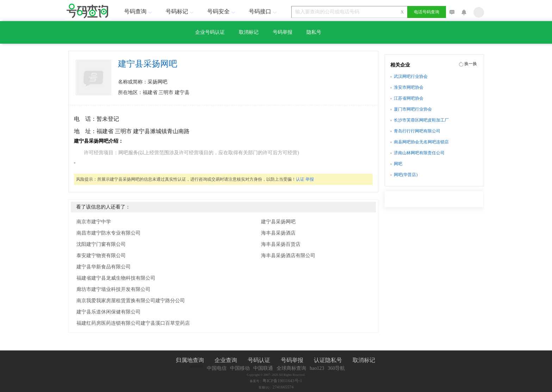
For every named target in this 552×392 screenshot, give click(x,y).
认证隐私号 (328, 360)
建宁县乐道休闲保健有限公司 (108, 312)
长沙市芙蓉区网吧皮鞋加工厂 (421, 120)
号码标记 (180, 11)
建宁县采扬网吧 (278, 222)
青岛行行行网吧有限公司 (417, 131)
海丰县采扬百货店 (281, 244)
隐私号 (314, 32)
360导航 (336, 368)
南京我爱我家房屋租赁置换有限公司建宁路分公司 (131, 301)
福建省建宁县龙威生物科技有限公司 (116, 278)
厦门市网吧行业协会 (413, 109)
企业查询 (226, 360)
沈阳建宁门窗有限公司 (101, 244)
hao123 (317, 368)
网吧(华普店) (406, 175)
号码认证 (259, 360)
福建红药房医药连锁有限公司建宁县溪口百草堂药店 (133, 323)
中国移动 (240, 368)
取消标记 (249, 32)
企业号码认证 (210, 32)
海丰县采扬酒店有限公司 (288, 256)
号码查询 (139, 11)
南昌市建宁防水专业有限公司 (108, 233)
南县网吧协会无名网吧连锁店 (421, 142)
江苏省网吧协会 (409, 98)
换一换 (471, 64)
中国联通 (263, 368)
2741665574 (283, 387)
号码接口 (263, 11)
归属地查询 (190, 360)
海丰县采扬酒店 (278, 233)
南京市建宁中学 (94, 222)
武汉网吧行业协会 (411, 76)
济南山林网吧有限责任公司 (419, 153)
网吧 (398, 164)
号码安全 (222, 11)
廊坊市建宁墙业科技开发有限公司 (113, 289)
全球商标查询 (291, 368)
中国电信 (217, 368)
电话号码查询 (427, 12)
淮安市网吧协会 (409, 87)
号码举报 (283, 32)
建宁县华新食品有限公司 (104, 267)
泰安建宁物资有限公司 (101, 256)
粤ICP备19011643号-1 (282, 381)
